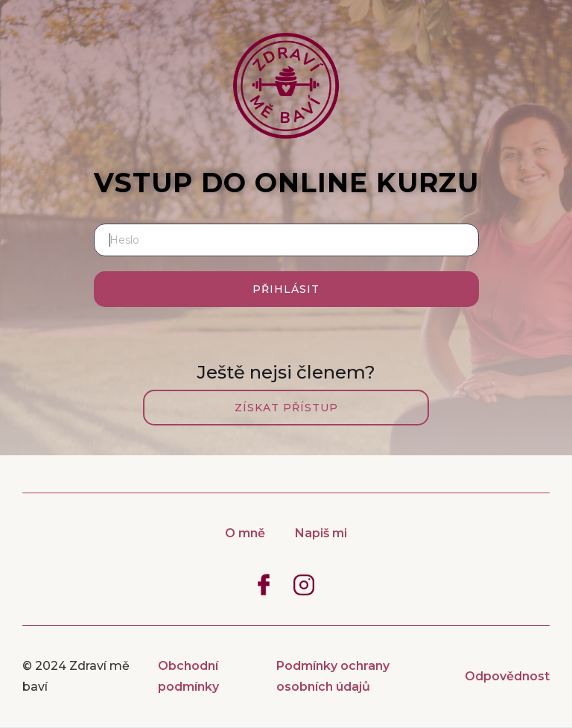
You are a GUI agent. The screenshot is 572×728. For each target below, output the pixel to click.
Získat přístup (286, 408)
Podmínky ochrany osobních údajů (333, 676)
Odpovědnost (507, 676)
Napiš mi (321, 533)
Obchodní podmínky (188, 676)
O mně (245, 533)
